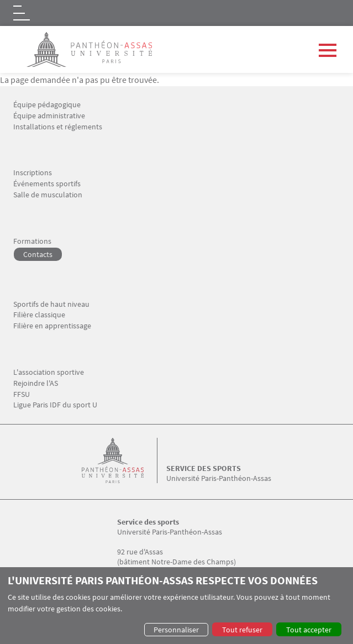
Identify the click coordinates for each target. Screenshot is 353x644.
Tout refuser (242, 630)
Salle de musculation (48, 195)
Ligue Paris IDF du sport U (55, 405)
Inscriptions (33, 173)
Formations (32, 241)
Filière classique (39, 315)
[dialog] (176, 606)
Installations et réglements (58, 127)
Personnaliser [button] (176, 630)
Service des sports (204, 468)
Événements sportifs (47, 184)
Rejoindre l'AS (36, 383)
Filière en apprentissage (52, 326)
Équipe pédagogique (47, 105)
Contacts (38, 254)
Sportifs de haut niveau (51, 304)
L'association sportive (49, 372)
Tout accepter (309, 630)
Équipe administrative (49, 116)
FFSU (22, 394)
